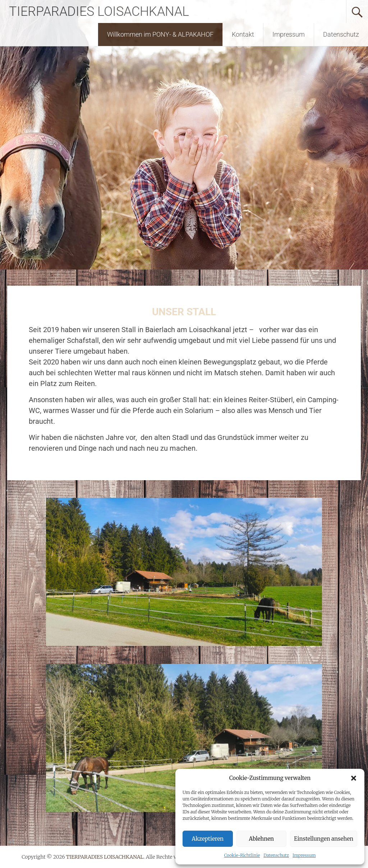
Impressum (304, 855)
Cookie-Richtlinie (242, 855)
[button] (354, 778)
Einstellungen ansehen (324, 839)
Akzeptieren (208, 839)
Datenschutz (276, 855)
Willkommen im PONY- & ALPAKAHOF (160, 34)
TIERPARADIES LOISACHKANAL (99, 12)
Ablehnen (261, 839)
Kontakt (243, 34)
